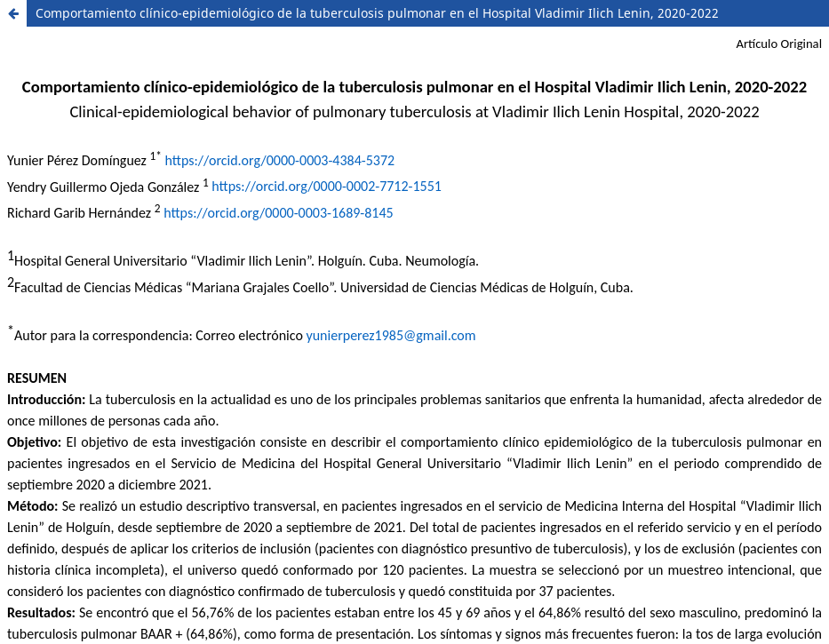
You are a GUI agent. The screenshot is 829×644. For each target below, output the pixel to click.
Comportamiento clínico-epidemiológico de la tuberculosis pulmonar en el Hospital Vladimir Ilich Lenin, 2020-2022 (377, 13)
